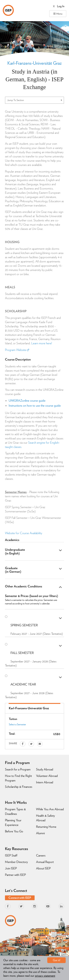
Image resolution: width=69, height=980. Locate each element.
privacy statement (45, 976)
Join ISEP (11, 868)
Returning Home (46, 827)
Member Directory (16, 862)
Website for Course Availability (24, 533)
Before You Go (14, 831)
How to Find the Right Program (18, 778)
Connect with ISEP (20, 898)
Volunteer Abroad (47, 776)
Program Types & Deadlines (15, 811)
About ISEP (43, 868)
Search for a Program (18, 769)
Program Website (17, 350)
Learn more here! (42, 343)
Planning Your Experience (13, 823)
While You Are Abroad (50, 809)
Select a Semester (17, 724)
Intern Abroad (45, 782)
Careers (41, 855)
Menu (58, 14)
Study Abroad (45, 769)
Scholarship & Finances (19, 787)
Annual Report (45, 862)
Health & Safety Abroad (45, 818)
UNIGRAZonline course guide (27, 401)
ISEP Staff (11, 855)
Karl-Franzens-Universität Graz (34, 63)
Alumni (40, 833)
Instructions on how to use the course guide (35, 405)
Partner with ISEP (15, 875)
